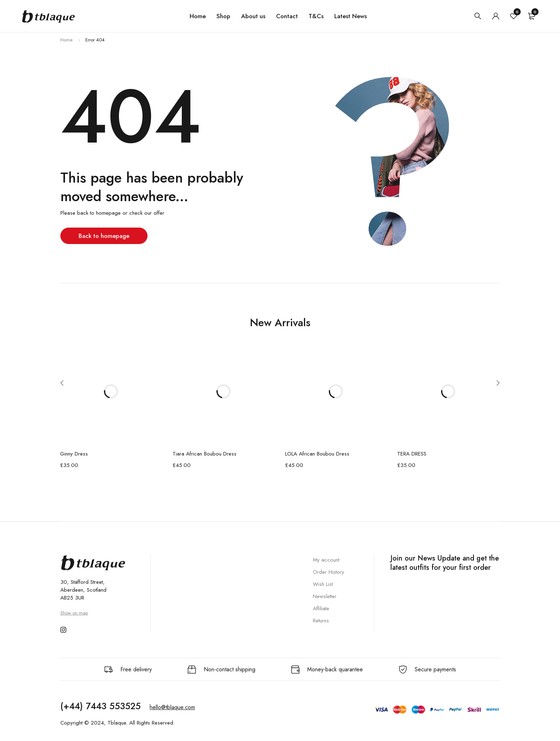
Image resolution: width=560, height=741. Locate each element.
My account (326, 560)
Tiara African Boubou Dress (204, 454)
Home (66, 40)
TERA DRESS (412, 454)
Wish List (323, 584)
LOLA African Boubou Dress (317, 454)
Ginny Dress (74, 454)
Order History (329, 572)
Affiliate (321, 608)
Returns (321, 621)
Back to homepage (105, 236)
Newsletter (325, 596)
